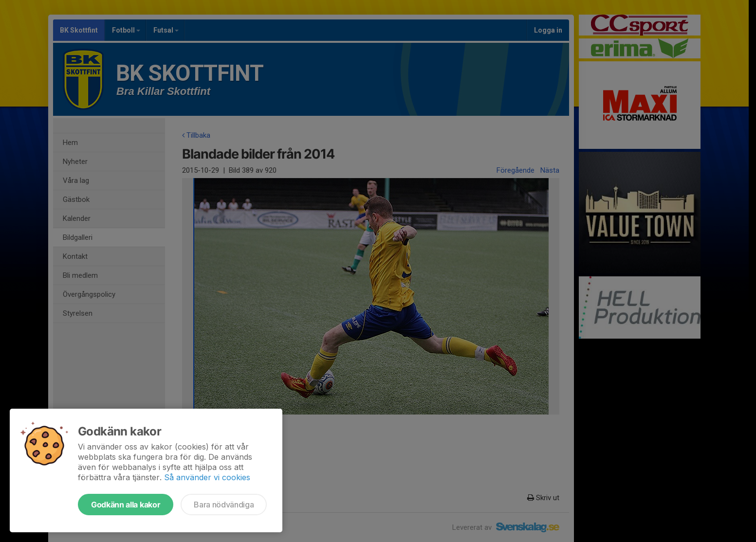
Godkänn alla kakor (126, 505)
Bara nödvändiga (224, 505)
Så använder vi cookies (207, 477)
